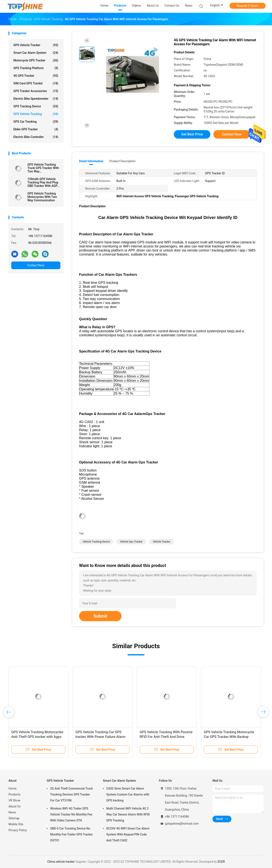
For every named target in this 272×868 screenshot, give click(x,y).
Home (13, 788)
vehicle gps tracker (131, 542)
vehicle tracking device (96, 542)
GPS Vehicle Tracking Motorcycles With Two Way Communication (42, 197)
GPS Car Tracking (36, 122)
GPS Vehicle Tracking (36, 114)
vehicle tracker (162, 542)
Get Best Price (192, 134)
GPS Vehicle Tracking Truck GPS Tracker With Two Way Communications (43, 168)
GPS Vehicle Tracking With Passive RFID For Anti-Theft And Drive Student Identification (166, 737)
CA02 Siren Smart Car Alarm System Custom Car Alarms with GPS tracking (128, 794)
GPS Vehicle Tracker (36, 45)
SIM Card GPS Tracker (36, 83)
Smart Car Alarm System (36, 53)
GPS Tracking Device (36, 106)
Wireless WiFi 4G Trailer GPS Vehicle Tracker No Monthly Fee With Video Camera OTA (71, 814)
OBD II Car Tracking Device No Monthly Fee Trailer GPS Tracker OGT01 (72, 834)
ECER (221, 862)
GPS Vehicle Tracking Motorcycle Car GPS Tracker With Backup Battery (229, 737)
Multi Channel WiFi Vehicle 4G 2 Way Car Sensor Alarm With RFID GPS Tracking (128, 814)
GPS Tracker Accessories (36, 91)
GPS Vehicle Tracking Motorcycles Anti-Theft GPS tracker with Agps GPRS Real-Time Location (37, 737)
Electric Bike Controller (36, 137)
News (12, 812)
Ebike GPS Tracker (36, 129)
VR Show (14, 800)
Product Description (122, 161)
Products (14, 794)
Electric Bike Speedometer (36, 99)
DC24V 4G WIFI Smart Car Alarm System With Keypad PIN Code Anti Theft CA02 (128, 834)
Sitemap (14, 818)
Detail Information (91, 161)
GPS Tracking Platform (36, 68)
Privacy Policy (18, 830)
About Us (15, 806)
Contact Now (36, 265)
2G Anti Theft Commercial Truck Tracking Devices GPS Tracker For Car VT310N (72, 794)
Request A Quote (248, 6)
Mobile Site (16, 824)
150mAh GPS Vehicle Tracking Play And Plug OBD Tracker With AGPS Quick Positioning (43, 182)
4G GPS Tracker (36, 76)
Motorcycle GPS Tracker (36, 60)
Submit (100, 616)
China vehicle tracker (61, 862)
